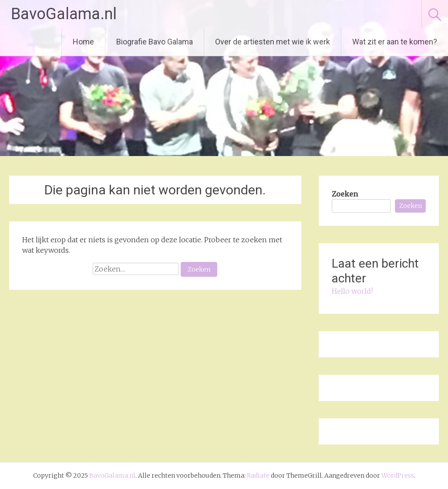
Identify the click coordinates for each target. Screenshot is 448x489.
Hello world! (352, 291)
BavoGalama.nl (64, 14)
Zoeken (345, 194)
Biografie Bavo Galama (155, 42)
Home (83, 42)
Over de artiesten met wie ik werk (273, 42)
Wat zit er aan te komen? (395, 42)
